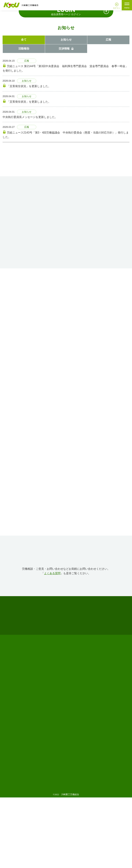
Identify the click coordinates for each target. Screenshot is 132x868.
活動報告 (24, 119)
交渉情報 (66, 119)
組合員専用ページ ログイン (66, 81)
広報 (108, 110)
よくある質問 (52, 643)
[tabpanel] (66, 46)
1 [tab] (62, 70)
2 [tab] (66, 70)
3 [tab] (70, 70)
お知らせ (66, 110)
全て (24, 110)
